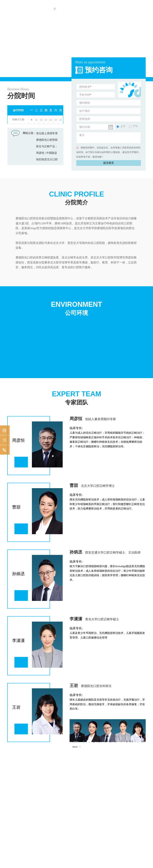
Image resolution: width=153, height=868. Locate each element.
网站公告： (29, 133)
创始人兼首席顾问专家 (101, 419)
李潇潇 (76, 619)
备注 (82, 135)
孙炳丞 (76, 552)
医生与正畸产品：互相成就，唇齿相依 (47, 147)
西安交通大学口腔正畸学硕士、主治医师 (113, 552)
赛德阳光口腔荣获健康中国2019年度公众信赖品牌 (47, 141)
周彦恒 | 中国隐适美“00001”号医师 (47, 154)
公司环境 (76, 308)
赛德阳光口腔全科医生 (96, 686)
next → (77, 747)
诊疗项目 (85, 111)
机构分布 (4, 440)
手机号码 (85, 95)
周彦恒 (76, 419)
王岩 (74, 686)
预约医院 (85, 103)
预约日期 (85, 127)
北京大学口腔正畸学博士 (98, 486)
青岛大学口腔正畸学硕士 (102, 619)
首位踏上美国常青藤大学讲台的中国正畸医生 (47, 134)
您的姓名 (85, 87)
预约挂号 (4, 431)
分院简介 (76, 198)
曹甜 (74, 485)
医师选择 (85, 119)
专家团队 (76, 398)
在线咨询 (4, 450)
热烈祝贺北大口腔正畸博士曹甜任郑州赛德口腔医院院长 (47, 160)
